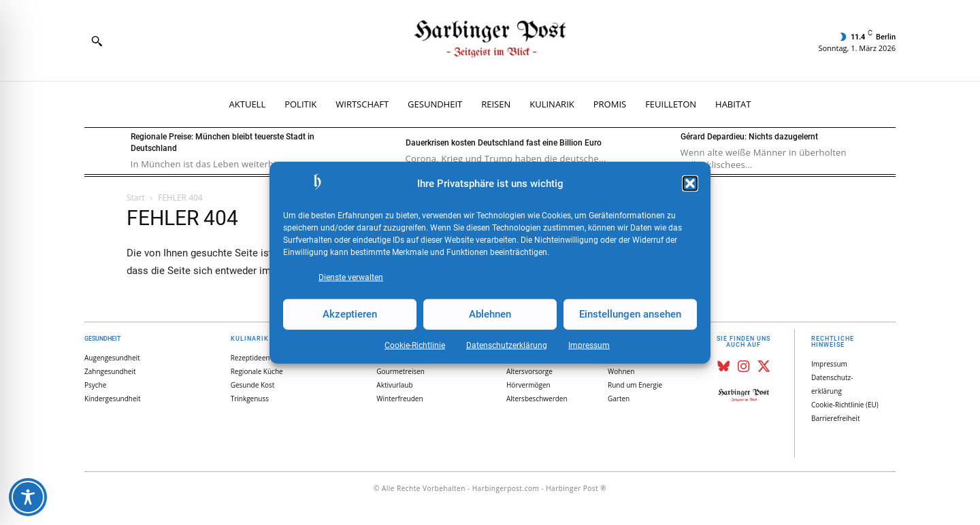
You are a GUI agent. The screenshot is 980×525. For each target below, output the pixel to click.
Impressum (589, 345)
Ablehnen (490, 314)
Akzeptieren (350, 314)
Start (136, 198)
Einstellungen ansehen (630, 314)
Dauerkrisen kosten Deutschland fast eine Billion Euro (504, 143)
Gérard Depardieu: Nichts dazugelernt (749, 137)
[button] (690, 184)
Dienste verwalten (351, 277)
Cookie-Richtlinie (415, 345)
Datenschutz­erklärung (507, 345)
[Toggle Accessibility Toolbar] (28, 497)
